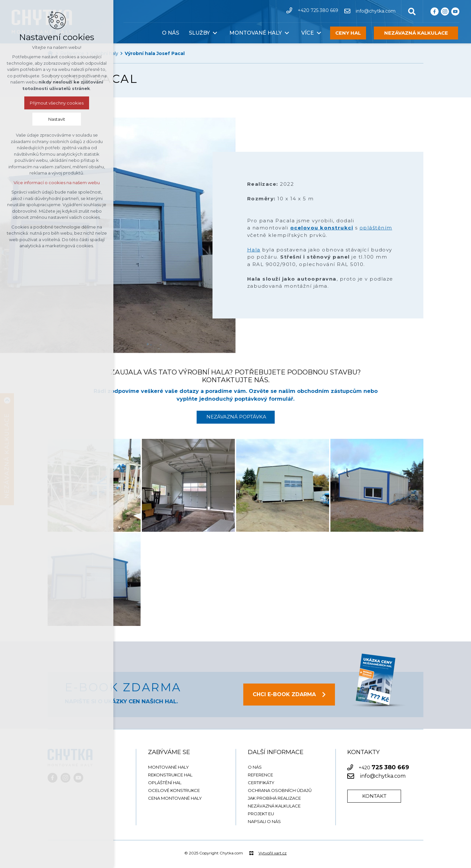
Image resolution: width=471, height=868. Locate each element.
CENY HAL (348, 33)
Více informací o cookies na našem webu (57, 183)
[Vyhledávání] (412, 11)
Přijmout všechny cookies (57, 103)
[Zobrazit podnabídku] (215, 33)
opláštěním (376, 228)
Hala (254, 250)
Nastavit (57, 119)
